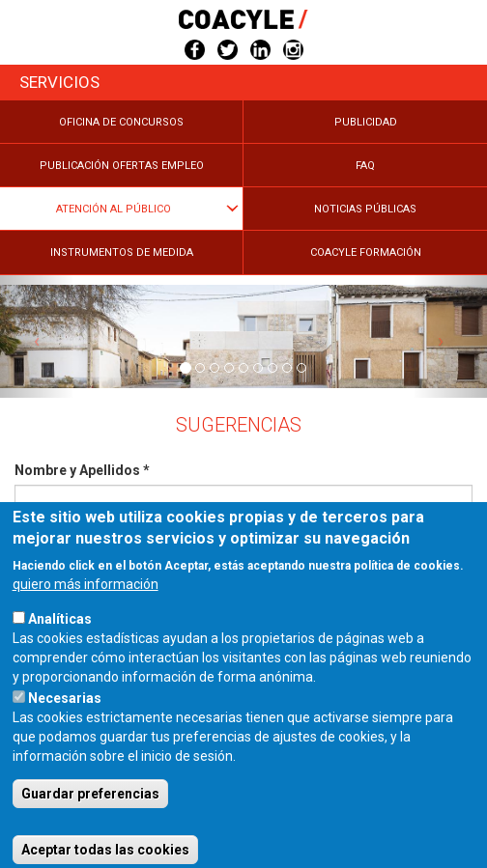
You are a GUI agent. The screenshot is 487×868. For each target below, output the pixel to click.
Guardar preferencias (90, 817)
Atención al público (114, 209)
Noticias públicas (365, 209)
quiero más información (86, 607)
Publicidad (366, 122)
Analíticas (60, 642)
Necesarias (65, 721)
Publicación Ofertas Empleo (122, 166)
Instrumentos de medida (122, 252)
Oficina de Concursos (121, 122)
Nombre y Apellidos (82, 470)
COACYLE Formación (366, 252)
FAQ (365, 166)
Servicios (59, 82)
